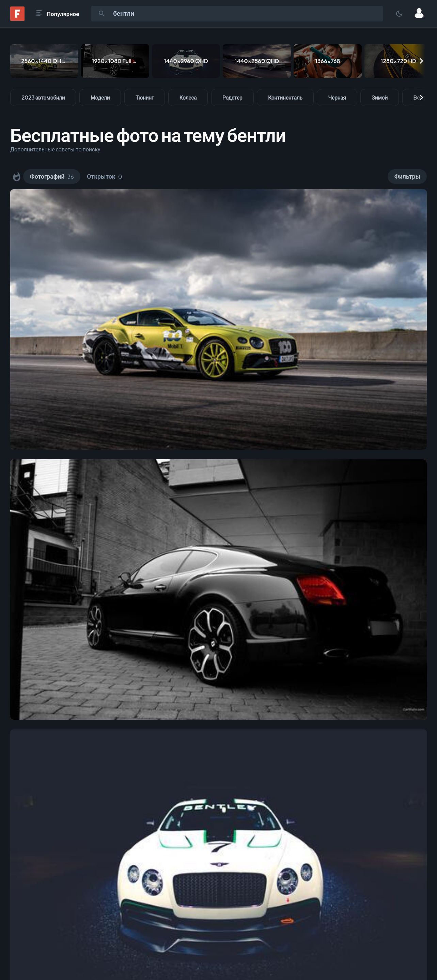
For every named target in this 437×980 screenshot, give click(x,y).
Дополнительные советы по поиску (55, 149)
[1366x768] (328, 61)
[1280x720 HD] (399, 61)
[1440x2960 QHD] (186, 61)
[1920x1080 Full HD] (115, 61)
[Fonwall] (17, 19)
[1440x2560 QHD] (257, 61)
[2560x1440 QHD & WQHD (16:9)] (44, 61)
